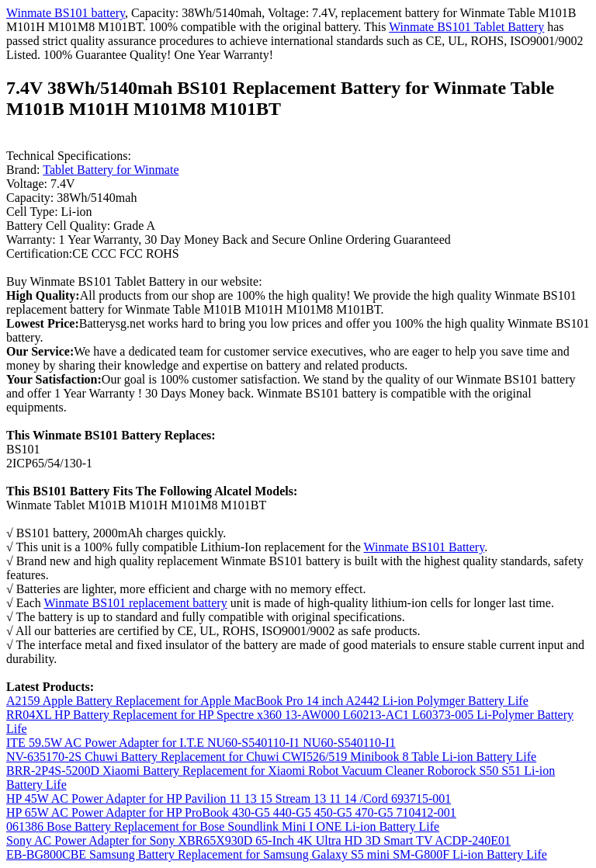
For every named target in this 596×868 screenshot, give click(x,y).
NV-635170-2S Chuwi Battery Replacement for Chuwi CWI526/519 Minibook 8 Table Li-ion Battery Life (271, 757)
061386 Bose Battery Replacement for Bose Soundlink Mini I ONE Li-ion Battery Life (223, 826)
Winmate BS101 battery (66, 13)
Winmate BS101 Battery (424, 547)
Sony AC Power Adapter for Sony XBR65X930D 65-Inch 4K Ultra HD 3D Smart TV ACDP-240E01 (258, 840)
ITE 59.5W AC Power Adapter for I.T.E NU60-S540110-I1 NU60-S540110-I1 (201, 743)
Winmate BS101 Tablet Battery (466, 27)
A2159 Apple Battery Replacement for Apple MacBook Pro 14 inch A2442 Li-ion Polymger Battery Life (267, 701)
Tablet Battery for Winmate (111, 170)
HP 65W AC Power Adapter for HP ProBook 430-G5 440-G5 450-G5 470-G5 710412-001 (231, 812)
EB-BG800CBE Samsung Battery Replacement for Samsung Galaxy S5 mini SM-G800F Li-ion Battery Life (277, 854)
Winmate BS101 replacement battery (135, 603)
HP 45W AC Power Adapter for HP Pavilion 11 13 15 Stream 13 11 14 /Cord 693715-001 (229, 799)
